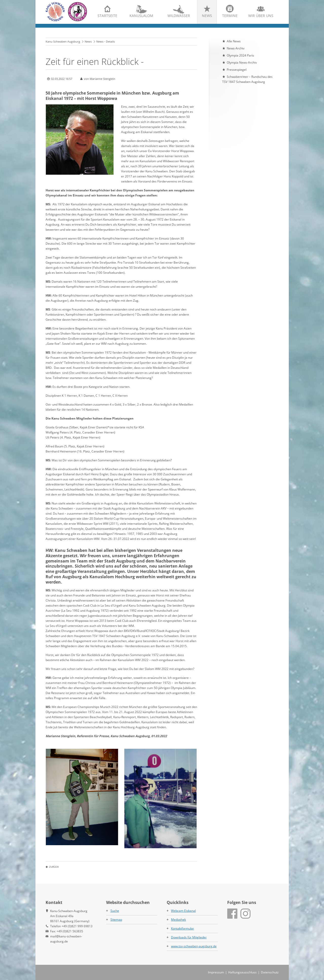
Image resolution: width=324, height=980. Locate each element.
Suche (115, 911)
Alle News (234, 41)
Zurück (54, 867)
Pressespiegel (237, 70)
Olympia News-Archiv (242, 62)
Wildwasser (179, 16)
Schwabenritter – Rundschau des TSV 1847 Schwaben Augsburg (247, 79)
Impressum (216, 972)
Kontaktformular (183, 928)
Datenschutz (270, 972)
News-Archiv (236, 48)
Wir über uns (261, 16)
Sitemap (116, 920)
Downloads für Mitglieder (189, 937)
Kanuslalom (141, 16)
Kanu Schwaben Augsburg (63, 41)
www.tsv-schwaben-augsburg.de (194, 946)
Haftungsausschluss (242, 972)
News (207, 16)
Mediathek (178, 920)
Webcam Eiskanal (183, 911)
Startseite (107, 16)
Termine (230, 16)
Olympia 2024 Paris (240, 55)
